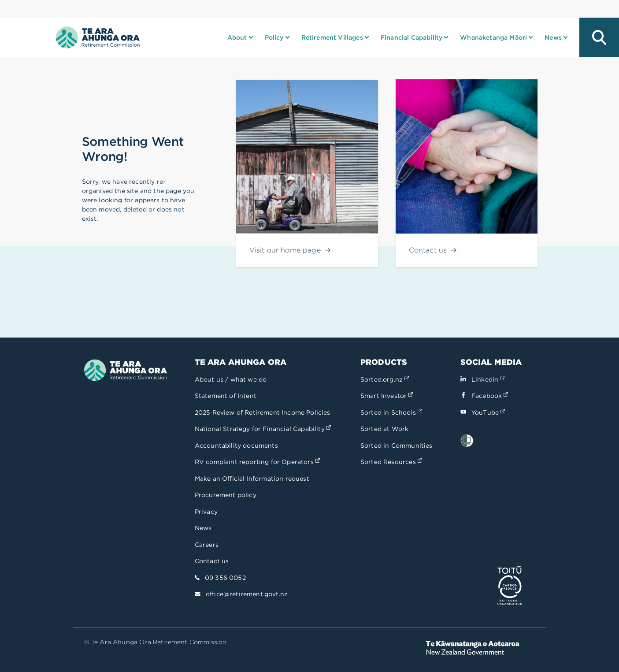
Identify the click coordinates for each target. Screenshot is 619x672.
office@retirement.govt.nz (247, 594)
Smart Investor (387, 396)
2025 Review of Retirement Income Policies (263, 412)
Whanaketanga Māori (493, 37)
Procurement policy (226, 495)
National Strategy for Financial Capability (263, 429)
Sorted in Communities (397, 446)
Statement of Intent (226, 396)
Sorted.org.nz (385, 379)
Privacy (206, 512)
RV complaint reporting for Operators (257, 462)
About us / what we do (231, 379)
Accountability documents (236, 446)
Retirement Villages (332, 37)
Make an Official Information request (252, 479)
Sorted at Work (384, 429)
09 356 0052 (225, 578)
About (237, 37)
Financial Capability (411, 37)
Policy (274, 37)
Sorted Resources (391, 462)
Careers (207, 545)
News (553, 37)
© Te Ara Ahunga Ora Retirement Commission (156, 642)
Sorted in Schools (391, 412)
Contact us (212, 561)
